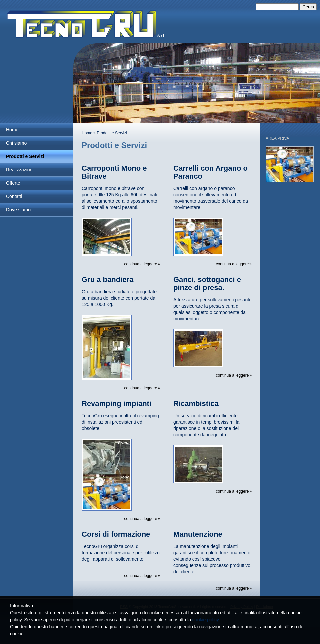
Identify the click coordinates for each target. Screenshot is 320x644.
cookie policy (205, 620)
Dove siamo (18, 210)
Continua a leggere (141, 264)
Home (12, 130)
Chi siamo (16, 143)
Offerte (13, 183)
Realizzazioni (20, 170)
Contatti (14, 196)
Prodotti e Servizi (25, 156)
